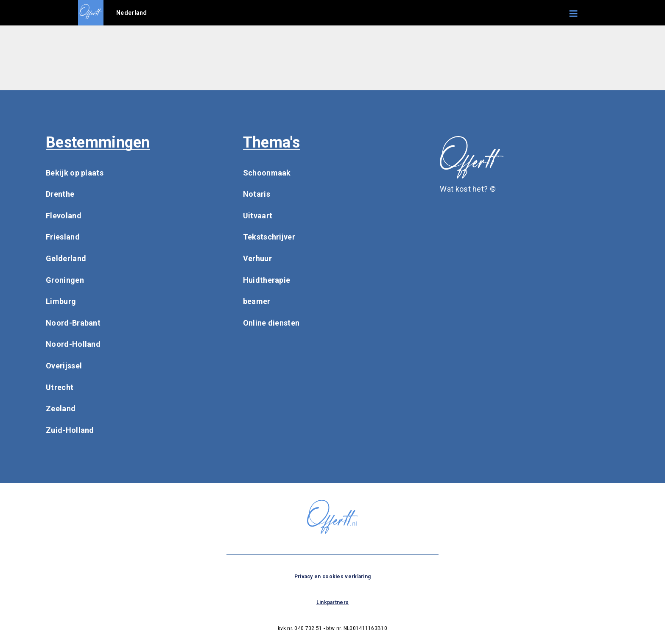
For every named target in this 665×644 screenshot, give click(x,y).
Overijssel (64, 366)
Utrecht (60, 387)
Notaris (257, 194)
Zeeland (61, 408)
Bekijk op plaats (75, 173)
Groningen (65, 280)
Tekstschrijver (269, 237)
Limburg (61, 301)
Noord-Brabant (73, 323)
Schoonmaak (267, 173)
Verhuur (257, 258)
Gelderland (66, 258)
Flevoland (64, 216)
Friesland (63, 237)
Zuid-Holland (70, 430)
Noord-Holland (73, 344)
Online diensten (271, 323)
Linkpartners (333, 602)
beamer (257, 301)
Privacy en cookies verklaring (333, 577)
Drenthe (60, 194)
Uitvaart (258, 216)
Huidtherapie (267, 280)
